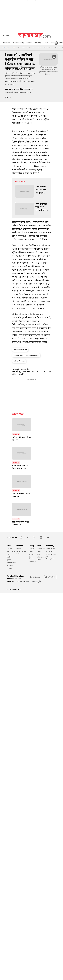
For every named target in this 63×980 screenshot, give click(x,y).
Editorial (19, 549)
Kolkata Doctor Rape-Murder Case (26, 355)
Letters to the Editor (21, 552)
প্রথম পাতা (7, 43)
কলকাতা (29, 43)
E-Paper (6, 35)
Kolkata (13, 48)
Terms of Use (51, 549)
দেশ (47, 43)
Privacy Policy (51, 559)
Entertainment (11, 562)
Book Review (31, 558)
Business (10, 565)
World (9, 557)
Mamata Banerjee (20, 349)
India (8, 554)
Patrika (39, 560)
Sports (9, 560)
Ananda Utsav (41, 549)
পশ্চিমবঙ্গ (39, 43)
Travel (31, 551)
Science (9, 568)
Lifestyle (32, 549)
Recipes (31, 554)
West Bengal (5, 48)
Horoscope (32, 562)
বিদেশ (53, 43)
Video (38, 554)
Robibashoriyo (41, 557)
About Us (49, 551)
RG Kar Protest (19, 361)
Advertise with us (51, 555)
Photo (39, 551)
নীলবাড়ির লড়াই (18, 43)
